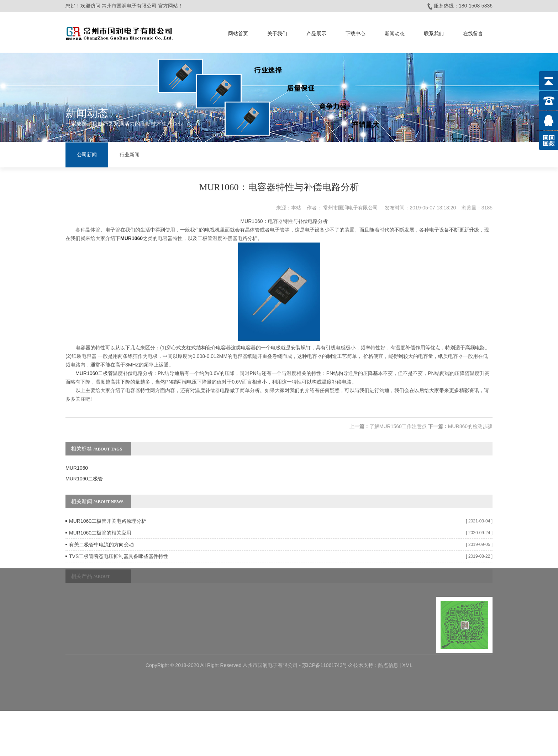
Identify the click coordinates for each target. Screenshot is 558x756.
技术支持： (366, 636)
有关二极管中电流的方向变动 (101, 531)
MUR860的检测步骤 (470, 412)
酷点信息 (388, 636)
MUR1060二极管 (94, 359)
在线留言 (473, 32)
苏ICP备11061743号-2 (328, 636)
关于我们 (277, 32)
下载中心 (356, 32)
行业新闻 (130, 154)
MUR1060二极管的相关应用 (100, 519)
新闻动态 (395, 32)
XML (407, 636)
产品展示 (316, 32)
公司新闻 (87, 154)
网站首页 (238, 32)
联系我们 (434, 32)
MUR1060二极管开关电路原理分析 (108, 507)
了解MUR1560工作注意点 (398, 412)
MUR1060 (77, 454)
